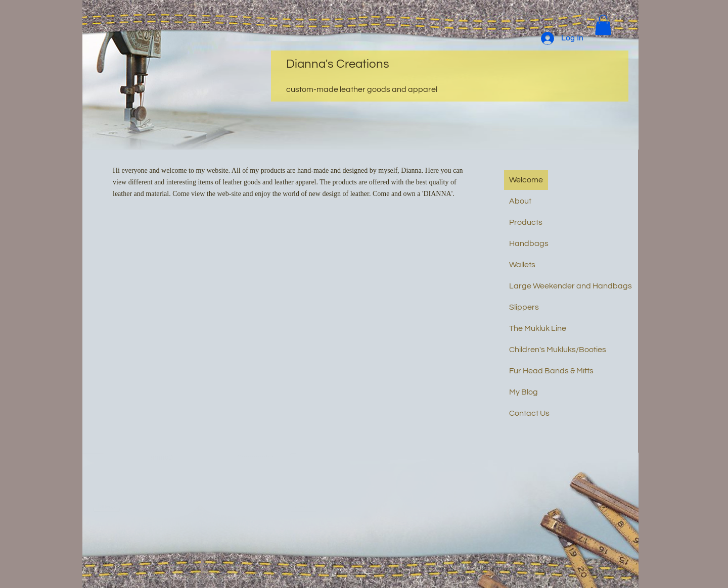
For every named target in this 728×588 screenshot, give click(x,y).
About (520, 201)
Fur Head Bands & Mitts (551, 371)
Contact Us (529, 413)
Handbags (529, 243)
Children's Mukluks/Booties (558, 350)
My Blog (524, 392)
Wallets (522, 265)
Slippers (524, 307)
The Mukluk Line (538, 328)
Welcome (526, 180)
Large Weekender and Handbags (571, 286)
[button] (603, 25)
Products (526, 222)
